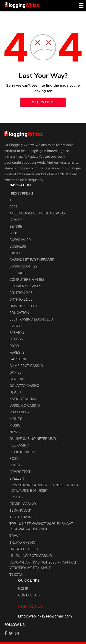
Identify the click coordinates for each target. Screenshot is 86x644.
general (17, 379)
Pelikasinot (20, 445)
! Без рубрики (21, 193)
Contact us (29, 595)
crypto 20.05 (21, 293)
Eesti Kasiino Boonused (31, 319)
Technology (21, 510)
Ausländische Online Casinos (37, 213)
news (15, 432)
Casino (16, 253)
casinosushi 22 (23, 266)
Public (15, 465)
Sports (16, 497)
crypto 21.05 (21, 299)
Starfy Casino (23, 504)
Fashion (17, 333)
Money (15, 419)
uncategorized (24, 549)
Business (18, 246)
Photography (22, 452)
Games (15, 372)
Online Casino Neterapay (33, 439)
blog (14, 233)
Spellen (17, 478)
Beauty (16, 220)
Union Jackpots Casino (31, 556)
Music (15, 425)
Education (19, 313)
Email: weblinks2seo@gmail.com (45, 616)
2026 (14, 207)
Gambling (18, 359)
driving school (24, 306)
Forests (17, 353)
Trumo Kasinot (23, 542)
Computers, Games (27, 280)
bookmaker (20, 240)
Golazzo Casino (24, 386)
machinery (19, 412)
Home (23, 589)
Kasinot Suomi (23, 399)
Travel (16, 536)
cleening (18, 273)
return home (43, 102)
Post (14, 459)
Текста (16, 575)
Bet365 (16, 227)
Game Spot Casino (26, 366)
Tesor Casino (22, 517)
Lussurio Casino (25, 406)
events (16, 326)
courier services (25, 286)
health (16, 392)
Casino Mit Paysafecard (32, 260)
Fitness (16, 339)
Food (14, 346)
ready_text (20, 472)
